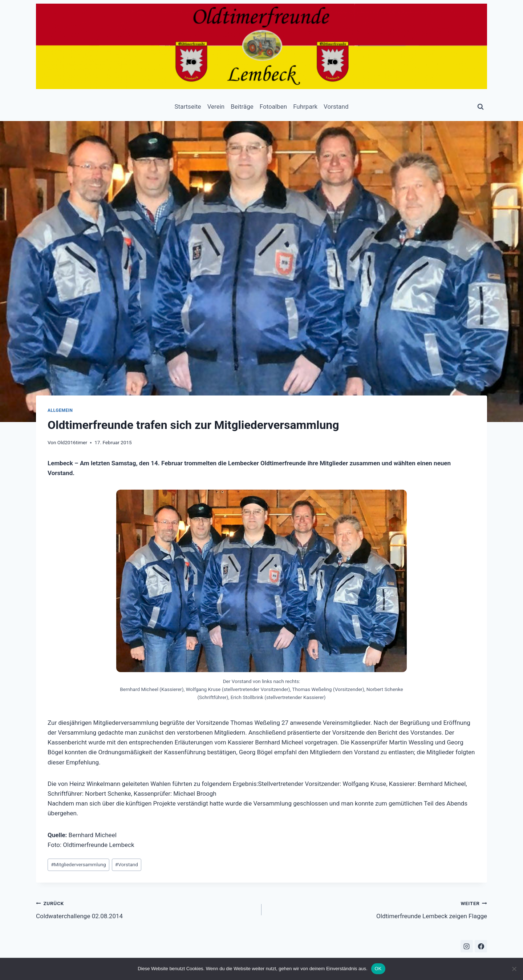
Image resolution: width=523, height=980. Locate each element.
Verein (216, 107)
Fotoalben (273, 107)
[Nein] (514, 969)
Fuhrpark (305, 107)
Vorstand (336, 107)
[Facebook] (481, 946)
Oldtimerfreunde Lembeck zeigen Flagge (377, 909)
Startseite (188, 107)
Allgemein (60, 410)
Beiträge (242, 107)
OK (378, 969)
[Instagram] (467, 946)
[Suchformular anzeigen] (481, 107)
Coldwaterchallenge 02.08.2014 (146, 909)
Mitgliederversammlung (78, 864)
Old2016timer (72, 442)
